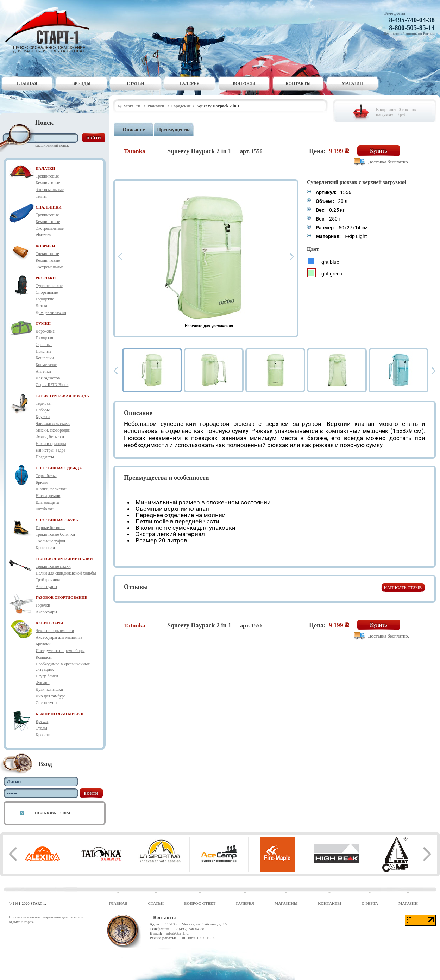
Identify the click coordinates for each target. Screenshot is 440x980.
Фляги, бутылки (50, 437)
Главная (27, 83)
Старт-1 (50, 30)
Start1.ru (132, 106)
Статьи (136, 83)
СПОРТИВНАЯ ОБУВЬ (57, 520)
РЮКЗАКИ (46, 278)
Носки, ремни (48, 496)
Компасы (44, 657)
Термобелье (46, 476)
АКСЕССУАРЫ (49, 623)
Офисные (44, 345)
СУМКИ (43, 323)
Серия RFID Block (52, 385)
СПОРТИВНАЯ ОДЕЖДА (59, 468)
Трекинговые (47, 176)
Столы (41, 728)
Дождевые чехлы (51, 312)
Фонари (43, 683)
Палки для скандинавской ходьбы (66, 573)
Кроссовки (45, 548)
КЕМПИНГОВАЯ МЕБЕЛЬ (60, 714)
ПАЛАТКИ (45, 168)
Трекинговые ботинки (55, 534)
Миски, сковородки (53, 430)
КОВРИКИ (45, 246)
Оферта (370, 903)
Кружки (43, 417)
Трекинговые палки (53, 566)
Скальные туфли (50, 541)
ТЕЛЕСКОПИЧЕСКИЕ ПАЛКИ (64, 559)
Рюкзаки (156, 106)
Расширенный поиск (52, 145)
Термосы (43, 403)
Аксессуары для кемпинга (59, 637)
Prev (120, 257)
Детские (43, 306)
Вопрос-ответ (200, 903)
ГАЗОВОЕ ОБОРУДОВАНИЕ (61, 597)
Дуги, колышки (49, 689)
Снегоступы (46, 703)
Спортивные (47, 292)
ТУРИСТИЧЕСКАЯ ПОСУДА (62, 396)
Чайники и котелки (53, 423)
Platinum (43, 235)
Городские (45, 299)
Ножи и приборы (51, 444)
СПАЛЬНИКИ (49, 207)
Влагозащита (47, 502)
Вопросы (244, 83)
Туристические (49, 286)
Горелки (43, 605)
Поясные (43, 351)
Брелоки (43, 644)
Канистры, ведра (51, 450)
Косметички (46, 365)
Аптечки (43, 371)
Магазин (352, 83)
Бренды (81, 83)
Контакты (298, 83)
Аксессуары (46, 587)
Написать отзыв (403, 588)
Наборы (43, 410)
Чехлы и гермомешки (55, 631)
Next (292, 257)
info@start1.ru (177, 933)
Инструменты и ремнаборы (60, 651)
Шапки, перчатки (51, 489)
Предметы (45, 457)
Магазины (286, 903)
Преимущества (174, 130)
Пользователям (53, 813)
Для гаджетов (48, 378)
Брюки (42, 482)
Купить (379, 151)
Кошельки (45, 358)
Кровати (43, 735)
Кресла (42, 721)
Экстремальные (50, 190)
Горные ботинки (50, 528)
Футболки (45, 509)
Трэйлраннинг (48, 580)
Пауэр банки (47, 676)
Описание (134, 130)
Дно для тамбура (51, 696)
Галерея (190, 83)
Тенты (41, 196)
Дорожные (45, 331)
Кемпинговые (48, 183)
